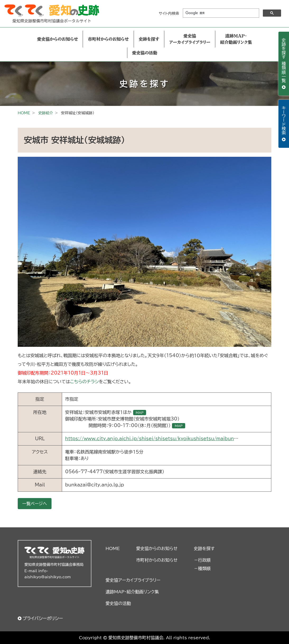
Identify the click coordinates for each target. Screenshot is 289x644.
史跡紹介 (45, 113)
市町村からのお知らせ (108, 39)
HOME (24, 113)
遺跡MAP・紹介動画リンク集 (236, 39)
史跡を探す (149, 39)
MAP (140, 413)
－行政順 (202, 560)
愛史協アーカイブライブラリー (190, 39)
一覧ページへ (35, 504)
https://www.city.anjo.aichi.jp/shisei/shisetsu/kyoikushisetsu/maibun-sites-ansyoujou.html (176, 439)
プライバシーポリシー (43, 618)
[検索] (220, 13)
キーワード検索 (284, 121)
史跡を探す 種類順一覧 (284, 61)
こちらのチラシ (84, 382)
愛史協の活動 (145, 53)
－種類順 (202, 569)
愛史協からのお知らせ (57, 39)
